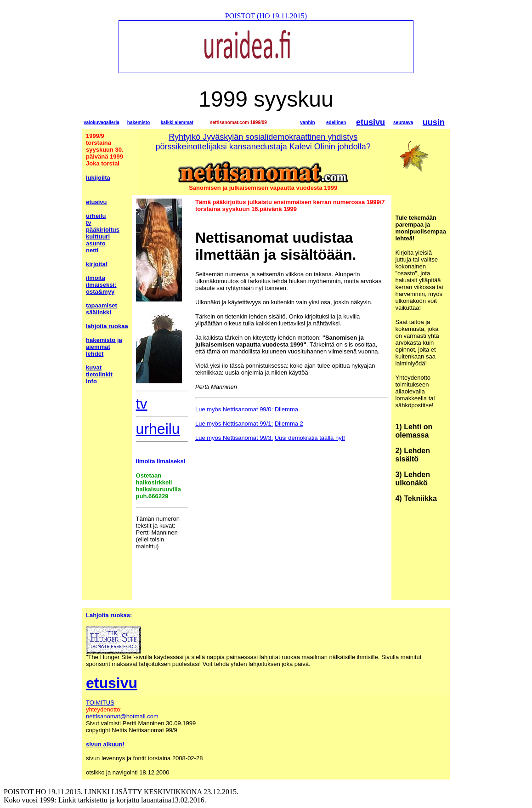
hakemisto (139, 122)
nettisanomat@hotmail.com (122, 716)
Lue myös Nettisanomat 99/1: (234, 424)
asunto (96, 243)
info (91, 381)
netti (92, 250)
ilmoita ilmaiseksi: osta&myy (101, 285)
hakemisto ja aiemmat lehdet (104, 347)
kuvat (94, 367)
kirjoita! (97, 264)
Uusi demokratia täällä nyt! (310, 438)
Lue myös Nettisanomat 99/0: (234, 409)
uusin (434, 122)
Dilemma (286, 409)
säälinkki (99, 312)
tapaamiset (102, 305)
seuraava (403, 122)
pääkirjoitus (103, 230)
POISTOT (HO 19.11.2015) (266, 16)
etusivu (371, 122)
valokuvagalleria (102, 122)
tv (89, 223)
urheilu (96, 216)
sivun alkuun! (105, 744)
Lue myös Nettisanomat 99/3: (234, 438)
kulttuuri (98, 236)
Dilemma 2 (289, 424)
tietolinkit (99, 374)
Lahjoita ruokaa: (109, 615)
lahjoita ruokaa (107, 326)
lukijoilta (98, 178)
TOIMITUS (100, 703)
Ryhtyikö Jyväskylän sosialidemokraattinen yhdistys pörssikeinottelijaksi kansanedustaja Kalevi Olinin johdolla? (263, 142)
